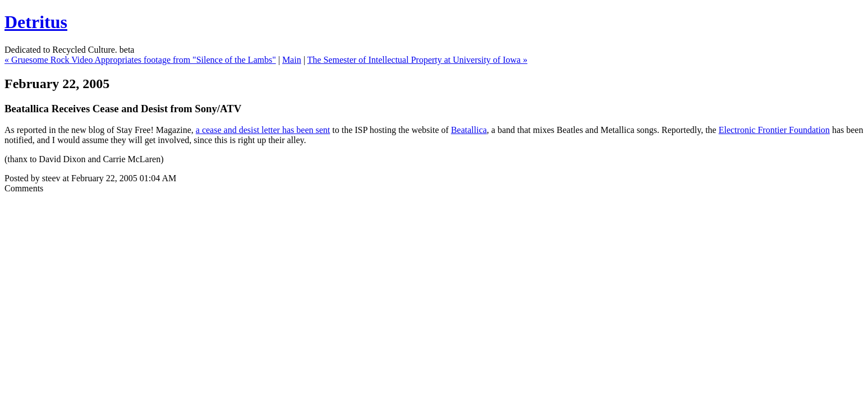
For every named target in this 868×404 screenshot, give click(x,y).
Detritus (36, 22)
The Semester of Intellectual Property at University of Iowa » (417, 60)
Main (292, 60)
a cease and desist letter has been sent (263, 130)
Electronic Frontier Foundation (774, 130)
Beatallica (469, 130)
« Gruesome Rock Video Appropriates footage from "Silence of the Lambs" (140, 60)
